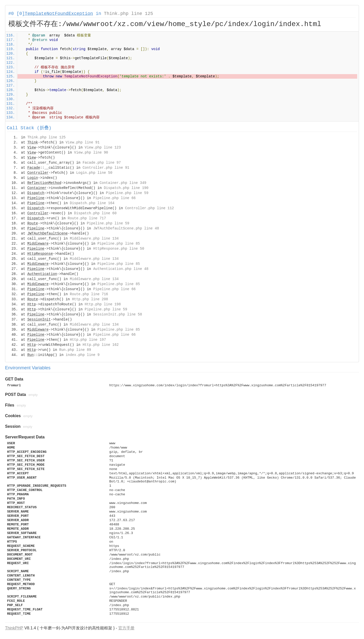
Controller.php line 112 (150, 208)
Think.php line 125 (128, 14)
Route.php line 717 (87, 218)
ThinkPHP (14, 628)
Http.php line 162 (101, 345)
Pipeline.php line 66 (115, 198)
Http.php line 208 (90, 299)
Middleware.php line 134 (94, 239)
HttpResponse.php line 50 (119, 249)
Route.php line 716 (89, 294)
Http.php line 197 (88, 340)
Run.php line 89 (75, 350)
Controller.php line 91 (106, 168)
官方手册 (126, 628)
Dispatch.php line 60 (95, 213)
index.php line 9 (82, 355)
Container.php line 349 (123, 183)
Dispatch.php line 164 (92, 203)
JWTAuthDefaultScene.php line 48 (126, 228)
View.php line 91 (82, 142)
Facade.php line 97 (102, 163)
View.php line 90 (91, 153)
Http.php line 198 (103, 304)
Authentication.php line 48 (121, 269)
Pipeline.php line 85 (119, 244)
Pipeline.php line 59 (127, 193)
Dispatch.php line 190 (126, 188)
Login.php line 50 (94, 173)
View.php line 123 (103, 147)
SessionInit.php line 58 (118, 314)
